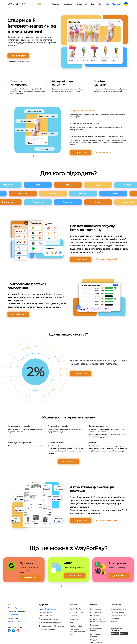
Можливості (67, 4)
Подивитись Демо (104, 152)
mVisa (72, 623)
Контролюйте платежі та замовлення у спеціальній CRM (96, 136)
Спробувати (81, 153)
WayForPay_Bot (76, 626)
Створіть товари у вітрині (82, 111)
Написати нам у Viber (48, 619)
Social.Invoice (75, 619)
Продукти (55, 5)
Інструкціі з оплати (118, 609)
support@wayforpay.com (48, 609)
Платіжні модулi (97, 612)
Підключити (117, 4)
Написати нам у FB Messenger (52, 626)
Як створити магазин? (107, 259)
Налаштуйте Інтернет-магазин (84, 123)
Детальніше (30, 578)
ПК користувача (117, 612)
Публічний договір (15, 608)
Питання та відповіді (49, 629)
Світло (34, 4)
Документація (96, 609)
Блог (100, 4)
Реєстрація (95, 625)
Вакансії (114, 622)
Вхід (107, 4)
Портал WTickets (76, 612)
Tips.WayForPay (76, 609)
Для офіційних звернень (17, 622)
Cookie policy (13, 615)
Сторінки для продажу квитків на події (77, 632)
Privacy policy (13, 618)
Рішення (79, 4)
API (87, 4)
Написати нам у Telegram (50, 623)
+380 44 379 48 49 (45, 612)
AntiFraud (73, 616)
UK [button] (126, 4)
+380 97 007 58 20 (45, 616)
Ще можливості (69, 461)
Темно (45, 4)
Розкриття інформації (16, 611)
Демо (93, 4)
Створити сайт (18, 56)
